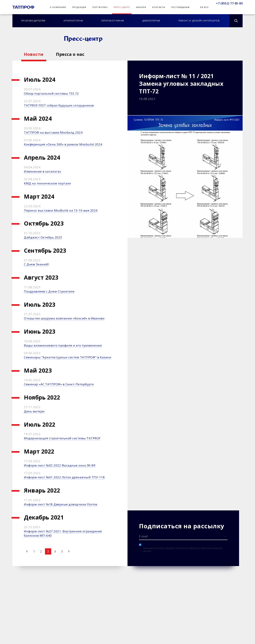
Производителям (33, 21)
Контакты (159, 7)
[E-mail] (183, 536)
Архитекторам (73, 21)
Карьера (141, 7)
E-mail (143, 536)
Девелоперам (151, 21)
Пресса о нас (70, 54)
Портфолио (100, 7)
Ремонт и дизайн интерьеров (199, 21)
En (202, 7)
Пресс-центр (122, 7)
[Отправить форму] (225, 537)
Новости (34, 54)
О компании (58, 7)
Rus (206, 7)
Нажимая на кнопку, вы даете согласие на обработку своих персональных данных (183, 549)
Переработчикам (113, 21)
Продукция (79, 7)
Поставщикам (180, 7)
